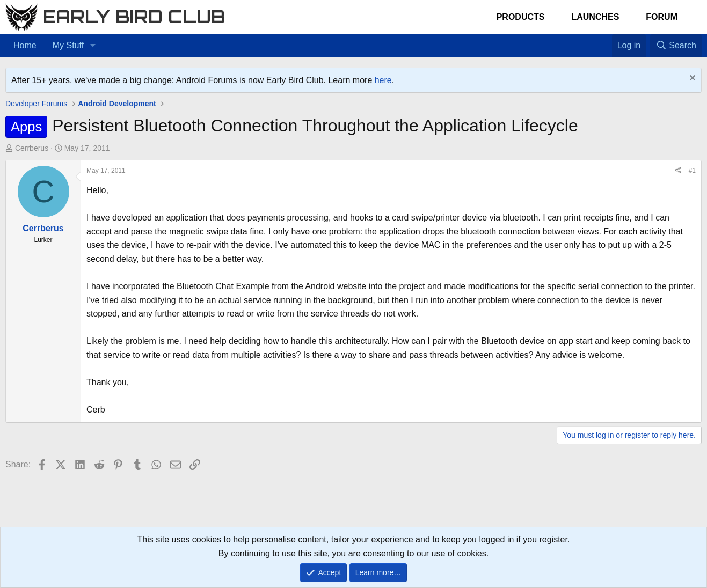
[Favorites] (606, 39)
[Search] (676, 46)
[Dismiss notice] (691, 79)
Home (25, 45)
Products (521, 17)
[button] (93, 46)
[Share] (678, 171)
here (383, 80)
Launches (595, 17)
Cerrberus (32, 148)
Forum (662, 17)
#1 (692, 171)
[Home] (595, 39)
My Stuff (68, 45)
